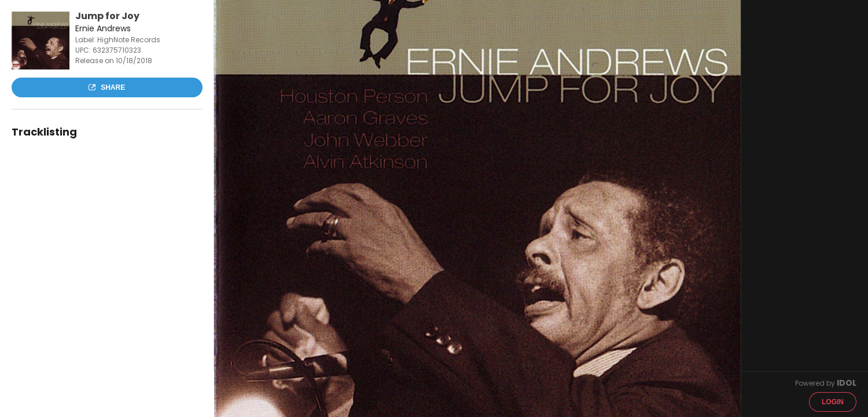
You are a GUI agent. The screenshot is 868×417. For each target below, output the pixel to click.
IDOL (847, 383)
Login (833, 402)
